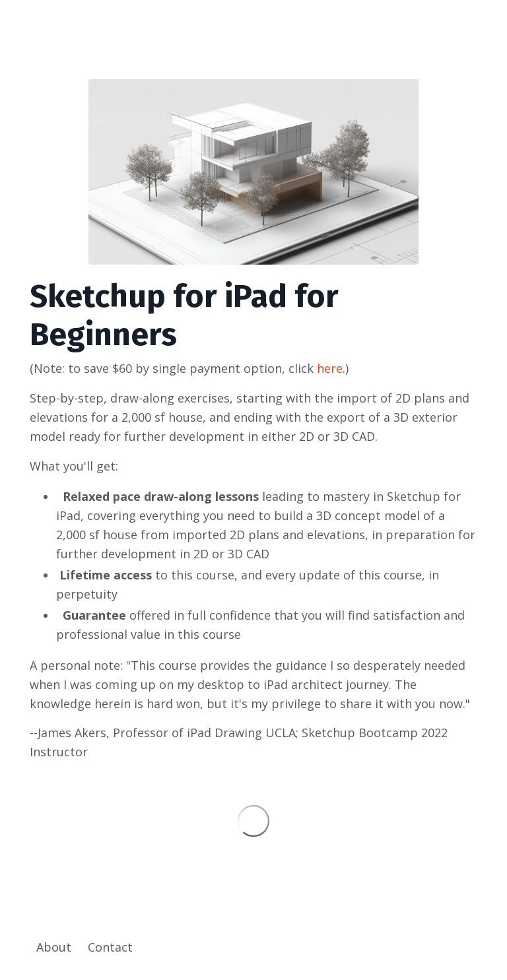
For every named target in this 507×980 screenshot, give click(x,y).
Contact (110, 947)
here (330, 368)
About (54, 947)
